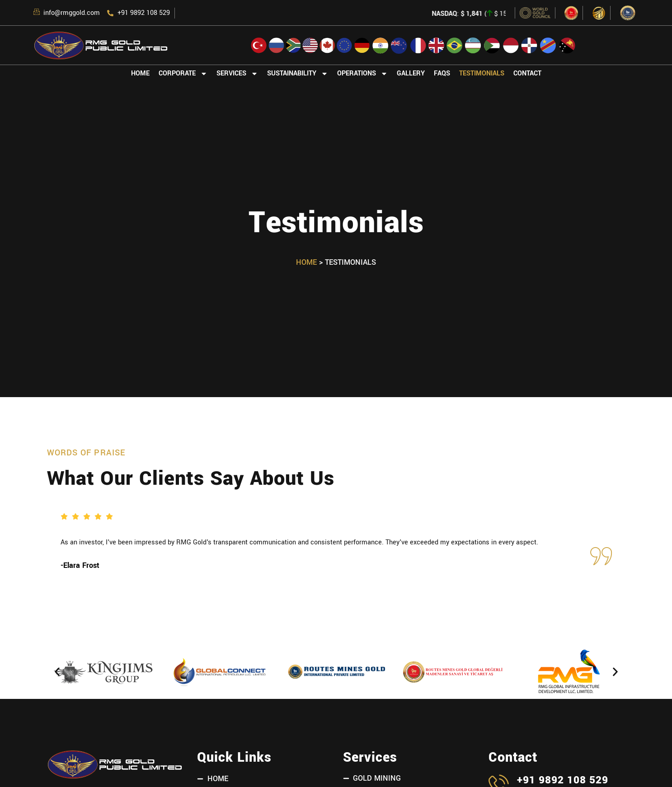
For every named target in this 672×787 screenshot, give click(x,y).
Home (140, 74)
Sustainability (298, 74)
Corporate (183, 74)
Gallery (411, 74)
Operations (362, 74)
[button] (57, 672)
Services (237, 74)
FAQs (442, 74)
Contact (527, 74)
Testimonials (482, 74)
